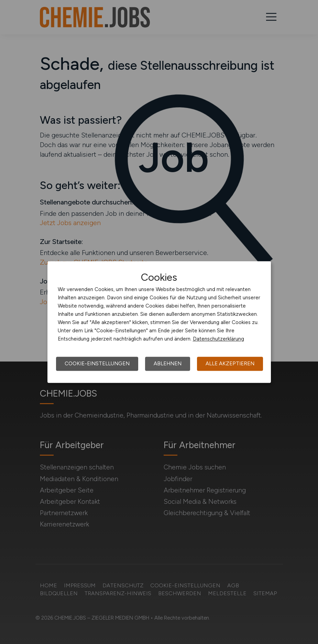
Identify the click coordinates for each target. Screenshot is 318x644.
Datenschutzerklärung (218, 339)
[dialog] (159, 322)
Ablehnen (168, 364)
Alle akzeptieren (230, 364)
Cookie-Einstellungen (97, 364)
